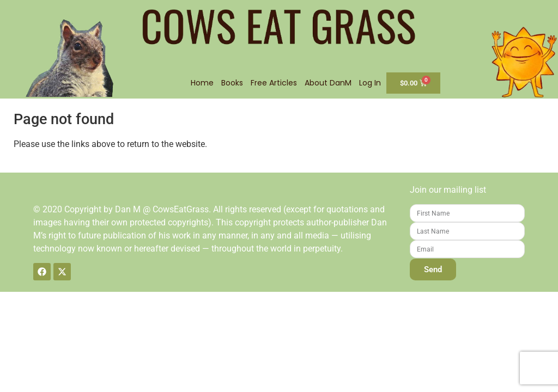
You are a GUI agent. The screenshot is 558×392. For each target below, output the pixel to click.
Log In (370, 83)
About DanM (328, 83)
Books (232, 83)
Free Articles (274, 83)
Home (202, 83)
